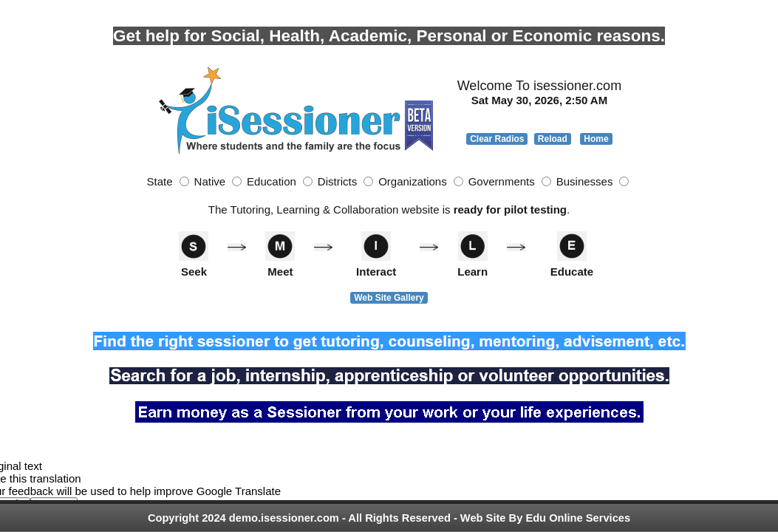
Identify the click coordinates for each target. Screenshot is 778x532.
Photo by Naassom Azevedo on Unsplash (109, 6)
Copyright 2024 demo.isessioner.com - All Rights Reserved (299, 518)
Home (596, 139)
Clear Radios (497, 139)
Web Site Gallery (389, 298)
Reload (553, 139)
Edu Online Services (578, 518)
